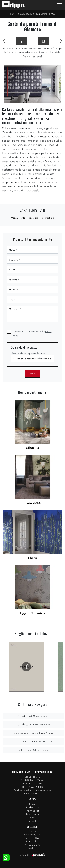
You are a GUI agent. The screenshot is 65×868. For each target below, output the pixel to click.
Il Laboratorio (33, 807)
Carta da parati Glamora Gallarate (33, 724)
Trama (52, 14)
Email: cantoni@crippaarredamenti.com (32, 790)
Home (13, 14)
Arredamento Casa (33, 835)
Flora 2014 (32, 503)
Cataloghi (32, 848)
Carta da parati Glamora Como (33, 750)
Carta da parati (40, 14)
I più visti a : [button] (47, 218)
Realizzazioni (32, 814)
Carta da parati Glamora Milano (33, 716)
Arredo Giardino (33, 845)
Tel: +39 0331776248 (33, 787)
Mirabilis (32, 448)
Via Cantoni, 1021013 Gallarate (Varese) (33, 778)
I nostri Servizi (33, 811)
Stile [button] (23, 218)
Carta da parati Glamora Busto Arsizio (33, 733)
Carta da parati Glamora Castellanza (33, 741)
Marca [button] (14, 218)
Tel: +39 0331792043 (32, 783)
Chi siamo (32, 804)
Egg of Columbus (32, 613)
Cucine (32, 831)
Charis (33, 558)
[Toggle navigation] (60, 5)
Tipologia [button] (33, 218)
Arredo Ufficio (33, 841)
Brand (32, 817)
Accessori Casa (24, 14)
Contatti (32, 821)
